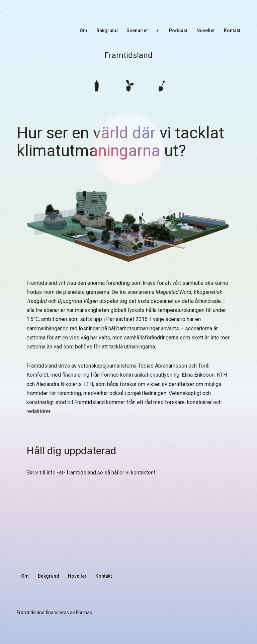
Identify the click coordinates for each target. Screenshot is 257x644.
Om (83, 30)
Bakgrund (107, 30)
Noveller (206, 30)
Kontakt (232, 30)
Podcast (178, 30)
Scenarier (137, 30)
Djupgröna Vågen (78, 301)
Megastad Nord (174, 292)
